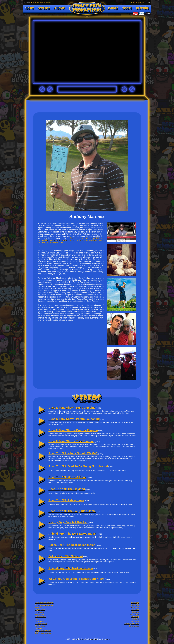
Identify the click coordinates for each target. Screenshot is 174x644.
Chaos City (38, 628)
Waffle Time (135, 619)
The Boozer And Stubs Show (44, 605)
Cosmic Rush (135, 605)
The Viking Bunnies (41, 624)
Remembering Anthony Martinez (41, 3)
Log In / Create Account (137, 3)
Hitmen (37, 619)
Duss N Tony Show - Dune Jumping (72, 408)
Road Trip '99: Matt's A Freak (67, 477)
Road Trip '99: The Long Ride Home (72, 511)
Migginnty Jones (40, 610)
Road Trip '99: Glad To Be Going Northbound (78, 466)
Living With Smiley (41, 617)
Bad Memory (135, 617)
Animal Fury (39, 607)
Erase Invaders (134, 614)
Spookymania (135, 621)
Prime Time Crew (40, 626)
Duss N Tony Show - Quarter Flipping (73, 430)
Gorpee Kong (135, 607)
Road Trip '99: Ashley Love (66, 500)
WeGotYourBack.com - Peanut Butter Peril (77, 579)
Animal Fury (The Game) (131, 624)
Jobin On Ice (135, 610)
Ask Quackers (39, 612)
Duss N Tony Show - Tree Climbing (72, 441)
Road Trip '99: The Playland (67, 489)
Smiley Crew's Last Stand (43, 631)
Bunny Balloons (134, 626)
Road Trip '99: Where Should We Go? (73, 453)
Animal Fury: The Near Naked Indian (72, 534)
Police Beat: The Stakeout (66, 556)
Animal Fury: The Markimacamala (71, 568)
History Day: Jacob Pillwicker (68, 522)
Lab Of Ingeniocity (41, 621)
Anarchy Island (40, 614)
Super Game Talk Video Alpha (44, 603)
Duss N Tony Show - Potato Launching (74, 419)
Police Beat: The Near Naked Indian (72, 545)
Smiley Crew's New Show (43, 633)
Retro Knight (135, 603)
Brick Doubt (135, 612)
